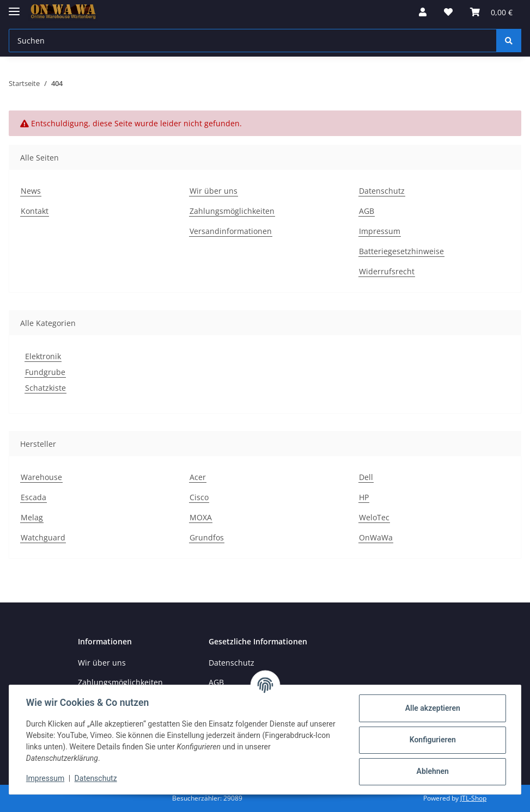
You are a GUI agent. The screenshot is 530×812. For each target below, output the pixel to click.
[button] (423, 12)
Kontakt (35, 211)
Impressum (380, 231)
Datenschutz (382, 191)
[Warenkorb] (491, 12)
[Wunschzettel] (448, 12)
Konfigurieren (432, 740)
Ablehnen (432, 771)
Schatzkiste (45, 388)
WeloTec (374, 517)
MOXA (201, 517)
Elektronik (43, 356)
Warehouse (41, 477)
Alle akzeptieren (432, 708)
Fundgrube (45, 372)
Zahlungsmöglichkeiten (232, 211)
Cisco (199, 497)
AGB (367, 211)
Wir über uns (214, 191)
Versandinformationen (231, 231)
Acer (198, 477)
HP (364, 497)
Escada (33, 497)
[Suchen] (253, 41)
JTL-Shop (473, 798)
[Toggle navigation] (14, 7)
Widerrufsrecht (387, 271)
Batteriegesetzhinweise (401, 251)
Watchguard (43, 537)
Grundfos (207, 537)
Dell (366, 477)
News (31, 191)
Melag (32, 517)
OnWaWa (376, 537)
